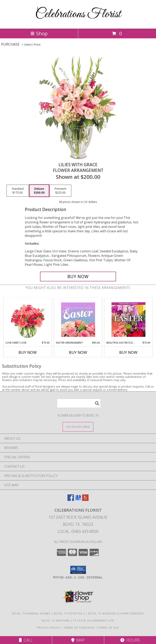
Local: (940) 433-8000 (78, 531)
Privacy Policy (49, 628)
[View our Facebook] (71, 500)
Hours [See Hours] (130, 640)
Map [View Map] (78, 640)
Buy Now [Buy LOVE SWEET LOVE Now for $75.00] (28, 352)
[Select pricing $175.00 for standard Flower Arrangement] (18, 191)
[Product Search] (79, 403)
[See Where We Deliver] (78, 427)
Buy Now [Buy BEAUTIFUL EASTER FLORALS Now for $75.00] (128, 352)
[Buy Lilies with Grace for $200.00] (78, 276)
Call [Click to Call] (26, 640)
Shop (39, 33)
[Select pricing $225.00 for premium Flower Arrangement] (60, 191)
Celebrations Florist (78, 14)
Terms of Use (108, 628)
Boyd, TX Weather (56, 620)
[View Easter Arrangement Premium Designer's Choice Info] (78, 320)
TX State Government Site (94, 620)
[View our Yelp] (85, 500)
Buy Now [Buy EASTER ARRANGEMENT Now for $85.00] (78, 352)
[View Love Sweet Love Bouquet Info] (28, 320)
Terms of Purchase (79, 628)
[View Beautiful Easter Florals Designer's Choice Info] (128, 320)
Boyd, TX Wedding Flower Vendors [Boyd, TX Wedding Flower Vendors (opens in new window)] (116, 613)
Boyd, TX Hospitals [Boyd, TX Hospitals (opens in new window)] (69, 613)
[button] (78, 570)
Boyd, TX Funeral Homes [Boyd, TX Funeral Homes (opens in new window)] (31, 613)
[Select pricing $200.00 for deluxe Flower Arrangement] (39, 191)
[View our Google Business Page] (78, 500)
